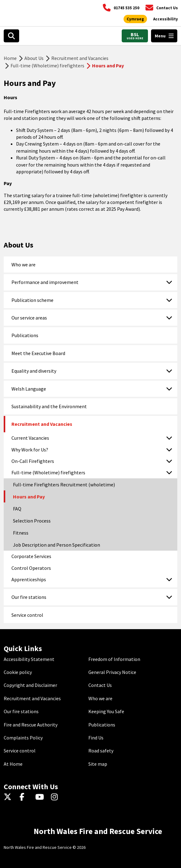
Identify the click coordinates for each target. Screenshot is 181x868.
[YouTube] (41, 797)
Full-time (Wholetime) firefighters (47, 66)
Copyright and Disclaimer (30, 685)
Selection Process (32, 521)
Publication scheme (32, 300)
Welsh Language (29, 389)
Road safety (101, 751)
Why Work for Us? (30, 450)
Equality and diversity (34, 371)
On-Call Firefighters (33, 461)
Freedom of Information (114, 659)
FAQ (17, 509)
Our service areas (29, 318)
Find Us (96, 738)
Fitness (21, 533)
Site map (98, 764)
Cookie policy (18, 672)
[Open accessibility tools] (166, 19)
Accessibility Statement (29, 659)
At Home (13, 764)
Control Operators (31, 568)
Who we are (23, 265)
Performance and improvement (45, 282)
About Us (34, 58)
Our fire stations (29, 597)
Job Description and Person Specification (57, 545)
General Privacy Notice (112, 672)
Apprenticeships (29, 579)
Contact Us (100, 685)
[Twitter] (9, 797)
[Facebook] (25, 797)
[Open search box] (11, 36)
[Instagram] (56, 797)
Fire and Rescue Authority (31, 725)
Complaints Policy (23, 738)
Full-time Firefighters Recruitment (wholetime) (64, 485)
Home (10, 58)
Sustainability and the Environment (49, 406)
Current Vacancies (30, 438)
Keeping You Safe (106, 711)
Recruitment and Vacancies (80, 58)
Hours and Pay (29, 497)
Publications (25, 335)
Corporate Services (31, 556)
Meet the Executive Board (38, 353)
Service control (27, 615)
